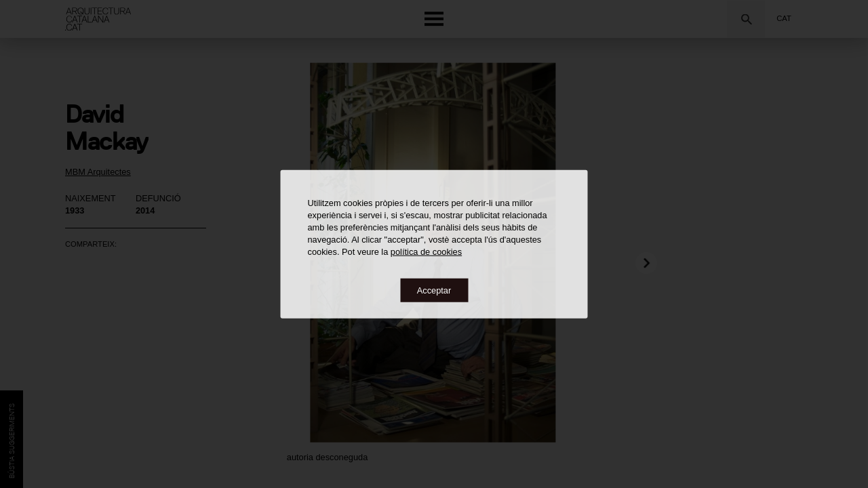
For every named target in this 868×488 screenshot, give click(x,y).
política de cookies (426, 251)
